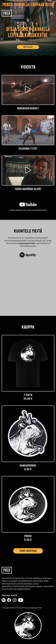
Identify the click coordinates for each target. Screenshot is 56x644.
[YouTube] (21, 600)
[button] (28, 93)
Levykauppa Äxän (26, 243)
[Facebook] (9, 600)
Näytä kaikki (28, 47)
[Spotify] (4, 600)
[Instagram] (15, 600)
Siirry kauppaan (28, 551)
